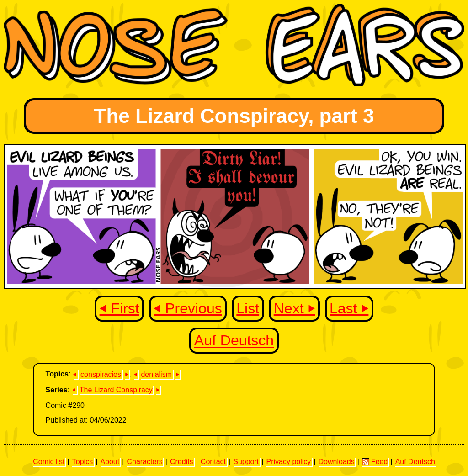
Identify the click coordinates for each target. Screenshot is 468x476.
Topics (82, 462)
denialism (156, 374)
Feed (375, 462)
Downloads (337, 462)
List (248, 308)
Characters (144, 462)
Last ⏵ (349, 308)
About (110, 462)
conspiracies (101, 374)
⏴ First (120, 308)
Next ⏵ (295, 308)
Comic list (49, 462)
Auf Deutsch (234, 341)
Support (246, 462)
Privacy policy (288, 462)
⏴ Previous (188, 308)
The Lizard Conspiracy (116, 390)
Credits (182, 462)
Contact (213, 462)
